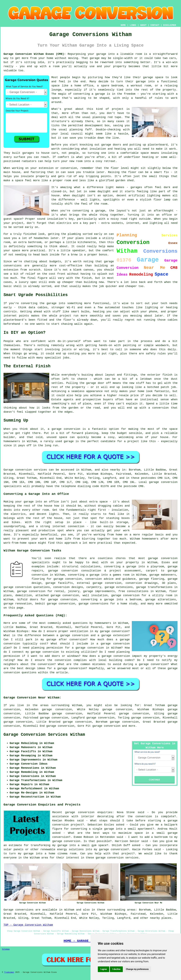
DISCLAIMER (170, 25)
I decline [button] (116, 969)
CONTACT (155, 25)
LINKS (133, 25)
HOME (123, 25)
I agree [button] (104, 969)
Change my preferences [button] (137, 969)
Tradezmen (9, 972)
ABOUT (143, 25)
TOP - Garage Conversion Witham (28, 925)
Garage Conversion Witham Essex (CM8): (35, 54)
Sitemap (6, 949)
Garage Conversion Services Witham (44, 735)
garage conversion (106, 726)
